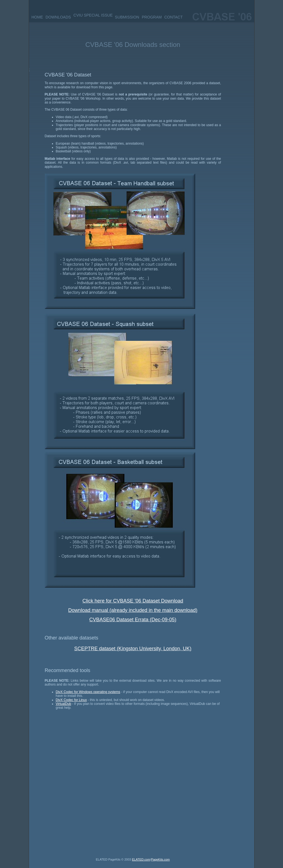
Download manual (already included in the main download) (133, 610)
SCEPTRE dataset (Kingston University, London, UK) (133, 649)
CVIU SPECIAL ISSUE (93, 15)
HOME (37, 17)
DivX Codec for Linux (71, 700)
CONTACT (173, 17)
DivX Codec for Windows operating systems (88, 692)
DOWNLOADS (58, 17)
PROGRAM (152, 17)
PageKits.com (160, 859)
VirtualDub (64, 704)
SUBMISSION (127, 17)
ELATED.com (141, 859)
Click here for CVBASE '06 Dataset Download (133, 601)
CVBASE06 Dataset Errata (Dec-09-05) (133, 620)
